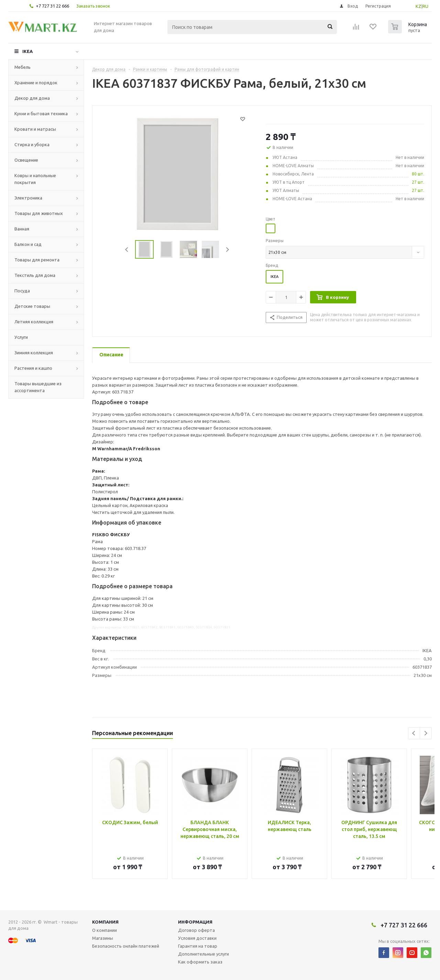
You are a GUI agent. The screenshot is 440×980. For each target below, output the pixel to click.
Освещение (26, 160)
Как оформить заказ (200, 962)
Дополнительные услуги (203, 954)
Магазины (103, 938)
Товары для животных (39, 213)
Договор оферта (196, 930)
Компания (105, 922)
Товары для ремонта (37, 260)
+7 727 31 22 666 (52, 6)
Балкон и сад (28, 244)
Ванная (22, 229)
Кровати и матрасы (35, 129)
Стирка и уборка (32, 144)
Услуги (21, 337)
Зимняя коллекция (34, 353)
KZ (419, 6)
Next (227, 250)
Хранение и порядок (36, 83)
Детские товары (32, 306)
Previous (127, 250)
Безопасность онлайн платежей (126, 946)
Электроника (28, 198)
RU (425, 6)
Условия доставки (197, 938)
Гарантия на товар (198, 946)
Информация (195, 922)
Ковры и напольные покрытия (35, 179)
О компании (104, 930)
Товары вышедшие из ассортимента (38, 387)
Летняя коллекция (34, 322)
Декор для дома (32, 98)
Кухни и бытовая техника (41, 114)
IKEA (27, 51)
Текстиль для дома (35, 275)
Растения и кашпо (33, 368)
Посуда (22, 291)
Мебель (23, 67)
